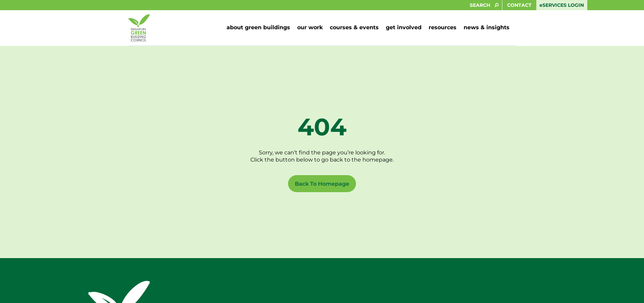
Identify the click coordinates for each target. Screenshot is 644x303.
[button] (258, 28)
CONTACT (519, 5)
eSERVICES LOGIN (562, 5)
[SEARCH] (251, 5)
